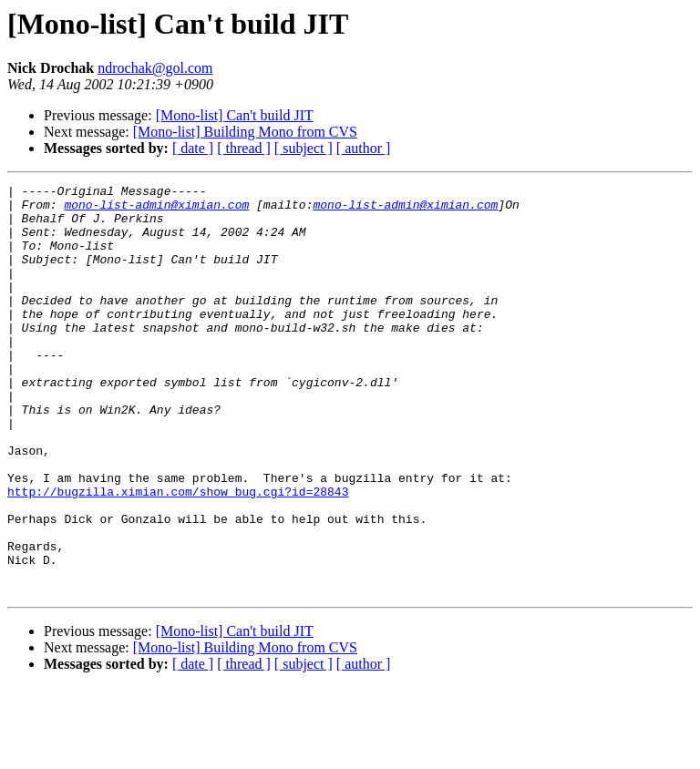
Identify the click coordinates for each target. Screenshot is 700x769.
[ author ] (364, 148)
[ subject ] (304, 148)
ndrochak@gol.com (155, 68)
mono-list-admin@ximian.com (156, 210)
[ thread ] (244, 148)
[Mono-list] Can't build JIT (235, 115)
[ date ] (193, 148)
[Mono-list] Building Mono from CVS (245, 132)
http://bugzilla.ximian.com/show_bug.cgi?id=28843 (178, 554)
